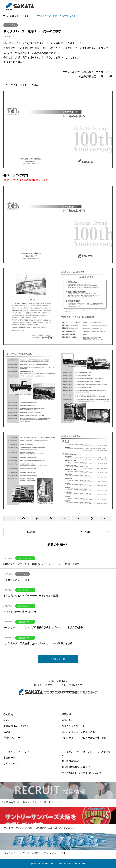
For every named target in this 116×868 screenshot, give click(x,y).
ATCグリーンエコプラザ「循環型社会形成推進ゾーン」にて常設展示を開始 (44, 627)
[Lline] (51, 519)
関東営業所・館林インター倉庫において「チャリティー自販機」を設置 (41, 564)
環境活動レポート (25, 558)
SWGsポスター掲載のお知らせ (20, 612)
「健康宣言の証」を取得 (16, 580)
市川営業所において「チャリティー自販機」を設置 (31, 596)
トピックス (11, 25)
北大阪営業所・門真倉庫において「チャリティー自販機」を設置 (38, 643)
